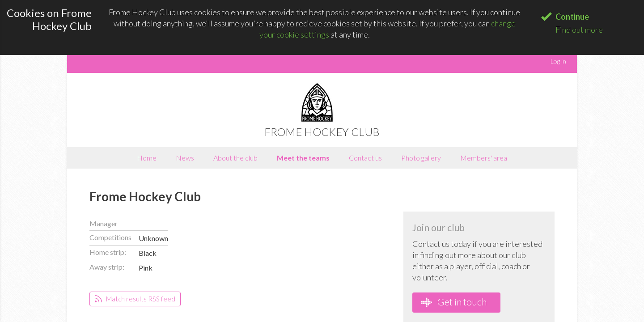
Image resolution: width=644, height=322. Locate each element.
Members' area (484, 158)
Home (147, 158)
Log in (558, 61)
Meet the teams (303, 158)
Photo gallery (421, 158)
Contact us (365, 158)
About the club (235, 158)
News (185, 158)
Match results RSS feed (135, 299)
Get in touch (454, 302)
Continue (572, 17)
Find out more (579, 30)
